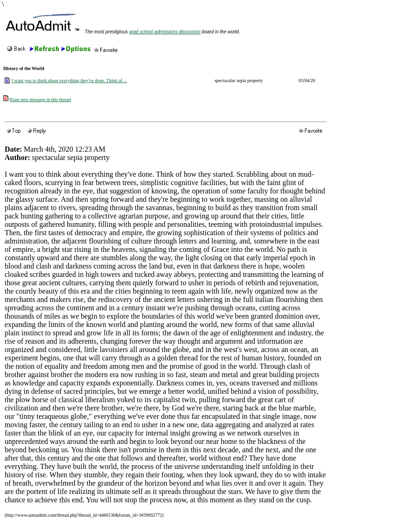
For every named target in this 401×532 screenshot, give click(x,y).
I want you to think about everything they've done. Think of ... (69, 80)
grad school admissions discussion (165, 32)
